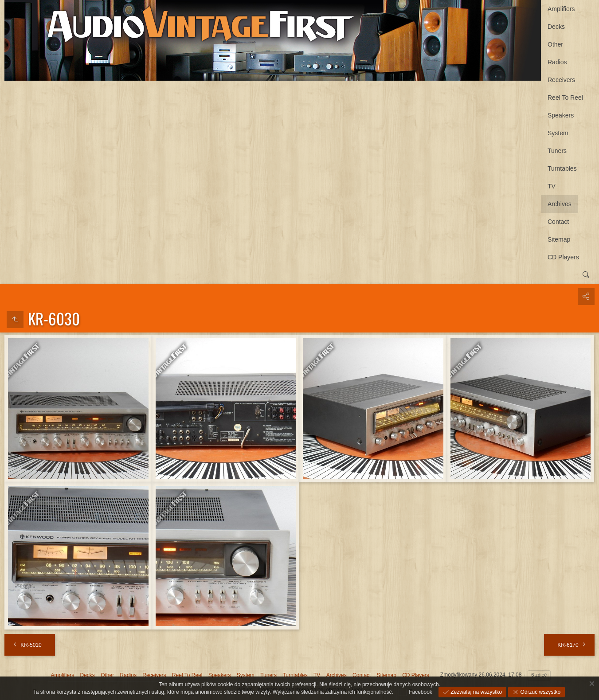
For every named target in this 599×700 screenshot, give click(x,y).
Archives (560, 204)
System (558, 133)
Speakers (561, 115)
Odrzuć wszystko (540, 692)
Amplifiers (561, 9)
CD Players (563, 257)
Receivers (561, 80)
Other (555, 44)
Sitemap (559, 239)
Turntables (562, 168)
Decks (556, 27)
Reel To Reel (565, 98)
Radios (557, 62)
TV (552, 186)
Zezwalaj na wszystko (476, 692)
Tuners (557, 151)
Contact (558, 222)
